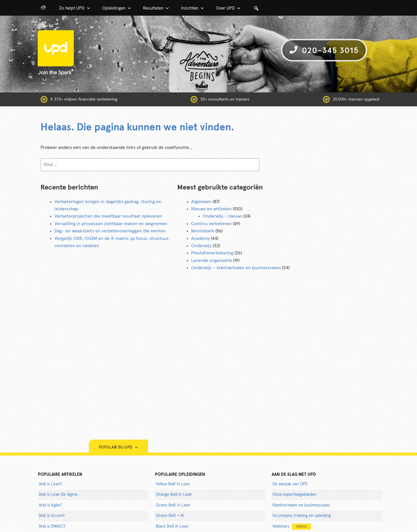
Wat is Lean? (50, 484)
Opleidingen (117, 8)
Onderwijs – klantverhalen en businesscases (236, 268)
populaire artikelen (60, 475)
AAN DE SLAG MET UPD (294, 475)
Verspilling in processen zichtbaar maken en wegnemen (111, 224)
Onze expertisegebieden (295, 495)
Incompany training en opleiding (302, 516)
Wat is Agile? (50, 505)
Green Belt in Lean (173, 505)
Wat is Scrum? (52, 516)
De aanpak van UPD (290, 484)
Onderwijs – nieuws (223, 216)
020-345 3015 (324, 50)
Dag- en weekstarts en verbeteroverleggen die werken (110, 231)
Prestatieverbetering (212, 253)
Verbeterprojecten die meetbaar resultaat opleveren (108, 216)
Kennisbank (203, 231)
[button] (256, 8)
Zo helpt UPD (75, 8)
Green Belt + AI (170, 516)
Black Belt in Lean (172, 526)
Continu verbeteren (211, 224)
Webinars (292, 527)
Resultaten (156, 8)
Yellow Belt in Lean (173, 484)
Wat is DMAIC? (52, 526)
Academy (200, 238)
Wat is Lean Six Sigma (58, 495)
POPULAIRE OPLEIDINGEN (180, 475)
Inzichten (193, 8)
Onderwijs (201, 246)
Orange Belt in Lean (174, 495)
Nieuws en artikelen (211, 209)
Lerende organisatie (212, 260)
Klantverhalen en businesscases (301, 505)
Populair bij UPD (118, 448)
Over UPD (228, 8)
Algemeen (201, 202)
